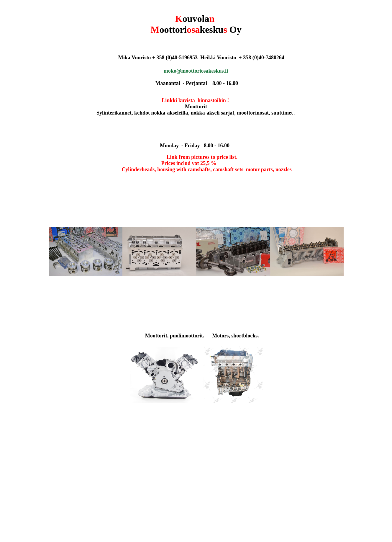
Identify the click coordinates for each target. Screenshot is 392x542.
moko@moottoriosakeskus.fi (196, 71)
